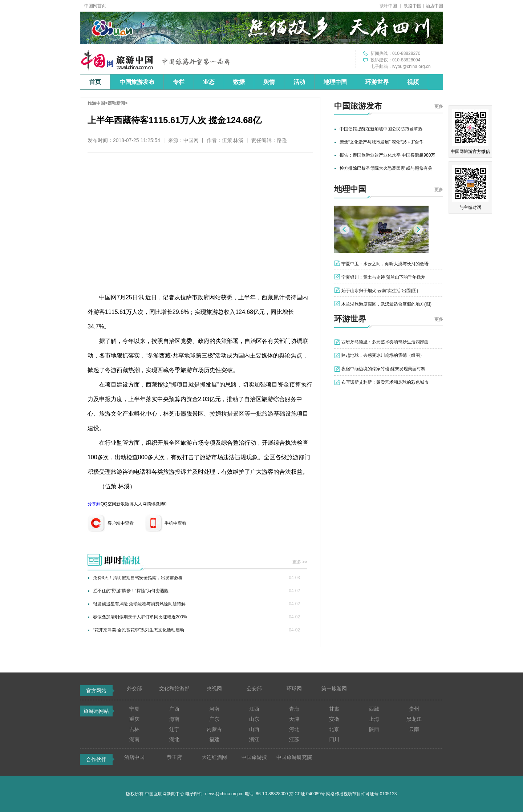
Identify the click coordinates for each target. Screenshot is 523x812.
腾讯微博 (155, 504)
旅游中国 (96, 103)
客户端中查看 (121, 523)
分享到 (94, 504)
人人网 (140, 504)
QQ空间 (108, 504)
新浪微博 (125, 504)
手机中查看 (175, 523)
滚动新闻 (116, 103)
